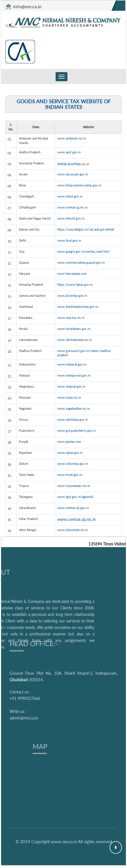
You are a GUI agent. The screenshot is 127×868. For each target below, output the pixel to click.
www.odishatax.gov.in (73, 419)
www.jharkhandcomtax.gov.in (78, 307)
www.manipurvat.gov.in (74, 375)
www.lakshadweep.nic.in (75, 340)
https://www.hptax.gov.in (75, 284)
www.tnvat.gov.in (70, 475)
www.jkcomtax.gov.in (72, 296)
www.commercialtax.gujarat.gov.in (81, 262)
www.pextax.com (69, 441)
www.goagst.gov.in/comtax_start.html (83, 251)
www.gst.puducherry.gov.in (76, 430)
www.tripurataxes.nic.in (74, 486)
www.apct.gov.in (69, 152)
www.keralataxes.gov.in (74, 329)
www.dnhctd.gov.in (71, 218)
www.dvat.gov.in (69, 240)
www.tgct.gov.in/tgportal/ (76, 497)
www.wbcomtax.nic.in (73, 530)
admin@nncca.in (24, 680)
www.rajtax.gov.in (70, 453)
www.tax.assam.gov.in (73, 174)
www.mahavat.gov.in (72, 364)
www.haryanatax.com (72, 273)
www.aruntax (69, 164)
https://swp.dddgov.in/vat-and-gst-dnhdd (86, 229)
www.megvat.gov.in (71, 386)
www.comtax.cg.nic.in (72, 207)
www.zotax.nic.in (69, 397)
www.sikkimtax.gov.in (73, 464)
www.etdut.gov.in (70, 196)
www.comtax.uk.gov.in (73, 508)
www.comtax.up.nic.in (76, 519)
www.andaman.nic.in (72, 138)
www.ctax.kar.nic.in (71, 318)
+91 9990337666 (25, 660)
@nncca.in (31, 6)
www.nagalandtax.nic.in (74, 408)
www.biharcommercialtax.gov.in (79, 185)
